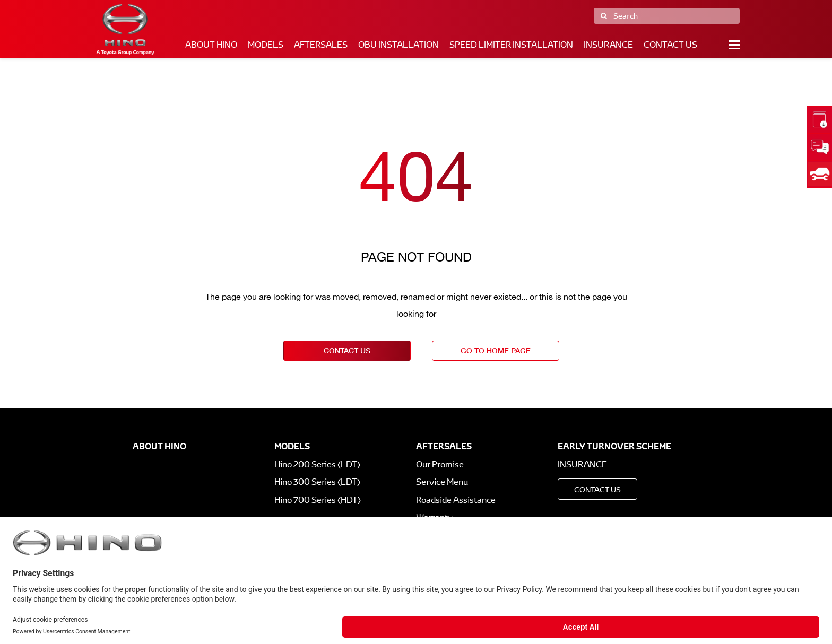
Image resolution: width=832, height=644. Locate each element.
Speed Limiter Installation (511, 45)
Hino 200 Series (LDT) (317, 464)
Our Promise (440, 464)
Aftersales (321, 45)
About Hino (211, 45)
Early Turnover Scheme (614, 446)
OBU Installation (398, 45)
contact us (347, 350)
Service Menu (442, 482)
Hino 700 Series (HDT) (318, 500)
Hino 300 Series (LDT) (317, 482)
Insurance (608, 45)
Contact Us (670, 45)
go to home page (496, 350)
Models (266, 45)
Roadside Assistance (456, 500)
